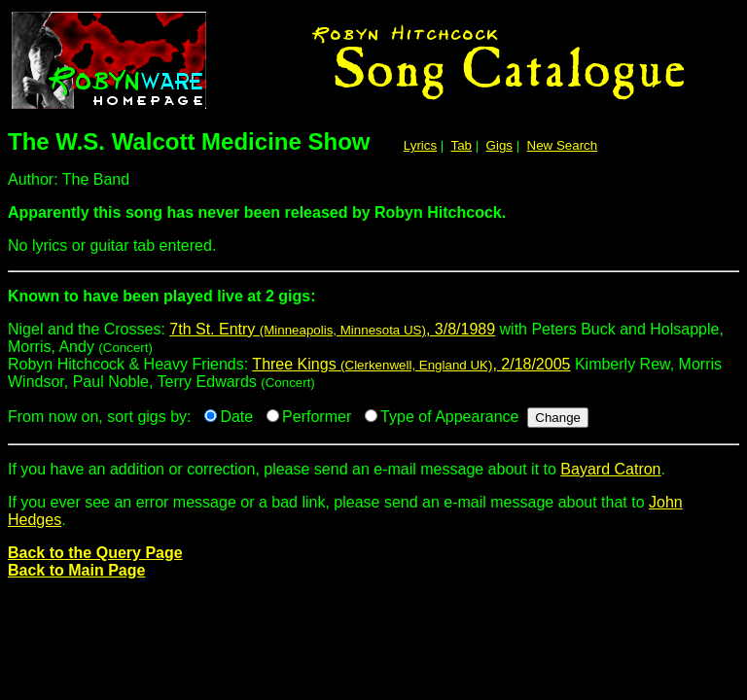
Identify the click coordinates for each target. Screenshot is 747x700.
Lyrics (420, 145)
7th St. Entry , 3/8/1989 (332, 329)
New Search (563, 145)
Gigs (499, 145)
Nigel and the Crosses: (373, 304)
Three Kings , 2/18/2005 (411, 364)
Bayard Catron (610, 469)
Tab (462, 145)
